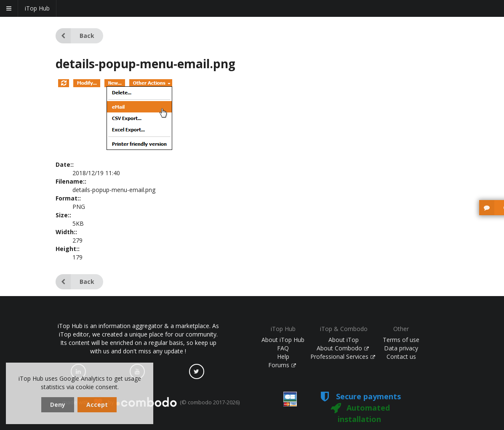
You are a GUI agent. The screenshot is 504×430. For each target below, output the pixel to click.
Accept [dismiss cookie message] (97, 405)
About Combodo (343, 348)
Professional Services (343, 357)
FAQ (283, 348)
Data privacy (401, 348)
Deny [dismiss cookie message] (58, 405)
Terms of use (401, 340)
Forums (282, 365)
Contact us (401, 357)
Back (75, 36)
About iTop (344, 340)
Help (283, 357)
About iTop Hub (283, 340)
